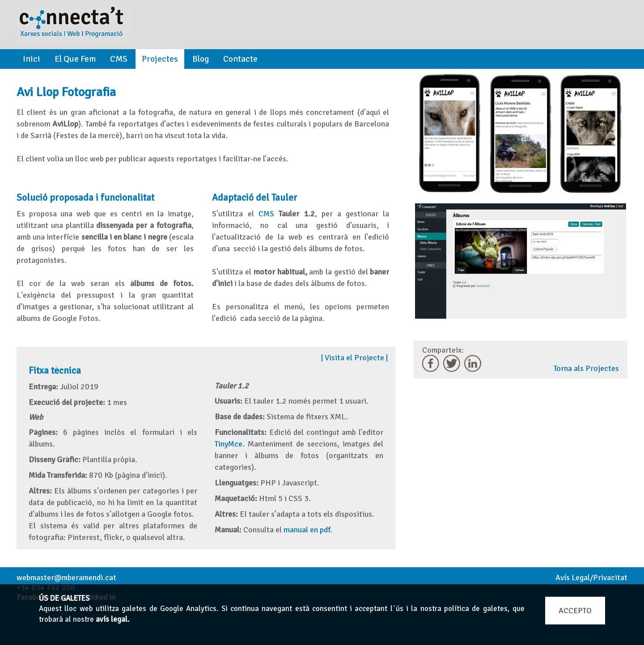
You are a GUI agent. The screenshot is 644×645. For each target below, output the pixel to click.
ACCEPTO (575, 611)
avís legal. (112, 619)
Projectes (160, 59)
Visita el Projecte (354, 358)
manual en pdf (307, 530)
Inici (32, 59)
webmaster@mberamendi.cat (66, 578)
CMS (119, 59)
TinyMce (229, 444)
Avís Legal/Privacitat (591, 578)
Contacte (240, 59)
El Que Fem (75, 59)
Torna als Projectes (586, 368)
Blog (201, 59)
